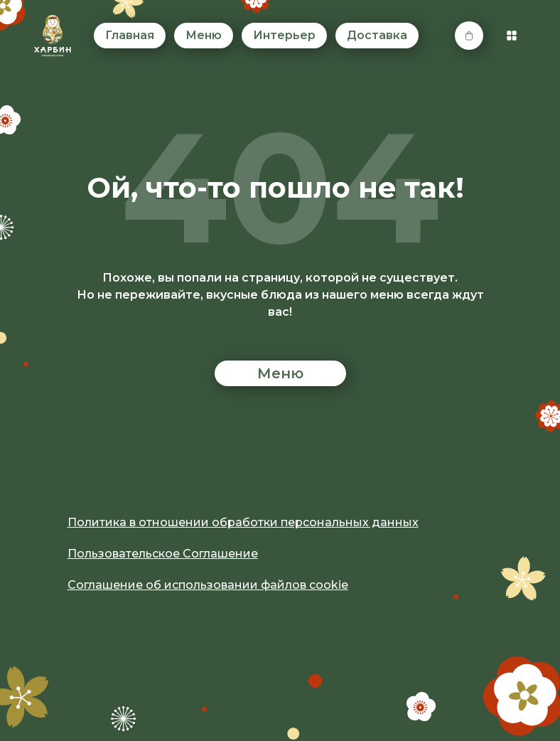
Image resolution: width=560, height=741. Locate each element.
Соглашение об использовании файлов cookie (208, 585)
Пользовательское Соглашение (163, 554)
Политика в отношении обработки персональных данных (243, 522)
